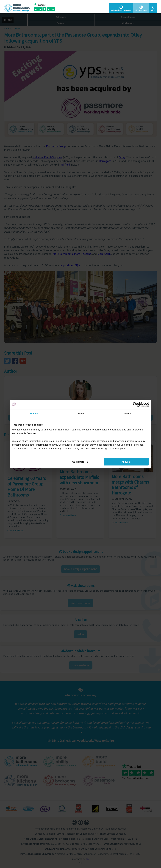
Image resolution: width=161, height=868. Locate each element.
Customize (80, 462)
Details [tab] (80, 414)
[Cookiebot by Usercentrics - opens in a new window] (135, 404)
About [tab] (128, 414)
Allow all (126, 462)
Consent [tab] (33, 414)
